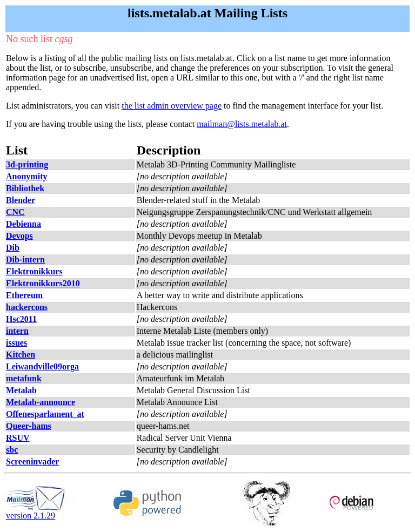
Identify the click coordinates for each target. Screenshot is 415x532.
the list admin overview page (172, 106)
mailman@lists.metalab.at (242, 124)
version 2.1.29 (36, 512)
